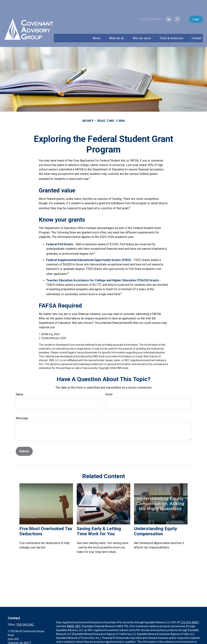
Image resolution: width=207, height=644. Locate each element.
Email (109, 383)
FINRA (70, 615)
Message (22, 407)
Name (19, 383)
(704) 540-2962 (151, 8)
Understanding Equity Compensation (156, 520)
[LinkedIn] (169, 8)
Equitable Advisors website (72, 638)
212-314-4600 (189, 611)
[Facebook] (177, 8)
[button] (96, 27)
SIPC (78, 615)
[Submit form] (24, 440)
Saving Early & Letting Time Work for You (99, 520)
